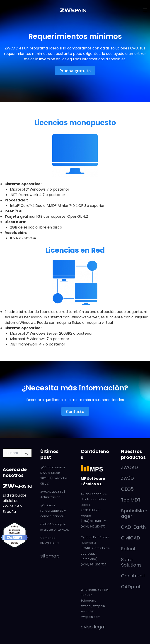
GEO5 (127, 489)
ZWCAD (129, 467)
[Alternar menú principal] (145, 10)
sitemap (50, 556)
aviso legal (93, 627)
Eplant (128, 548)
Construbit (133, 576)
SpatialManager (134, 513)
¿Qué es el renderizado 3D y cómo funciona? (53, 510)
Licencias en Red (75, 250)
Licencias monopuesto (75, 122)
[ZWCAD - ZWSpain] (73, 10)
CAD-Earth (133, 527)
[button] (75, 71)
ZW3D (127, 478)
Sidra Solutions (131, 562)
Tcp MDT (131, 500)
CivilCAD (131, 538)
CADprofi (131, 586)
